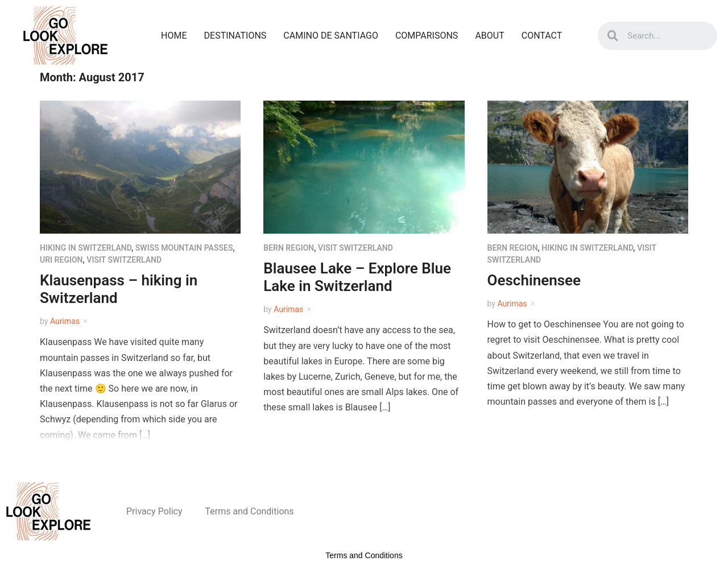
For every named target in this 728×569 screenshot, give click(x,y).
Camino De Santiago (331, 36)
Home (174, 36)
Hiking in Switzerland (86, 248)
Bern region (289, 248)
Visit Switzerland (124, 260)
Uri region (61, 260)
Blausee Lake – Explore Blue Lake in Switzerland (357, 277)
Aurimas (65, 321)
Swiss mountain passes (184, 248)
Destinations (235, 36)
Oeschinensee (534, 280)
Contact (542, 36)
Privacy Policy (154, 511)
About (489, 36)
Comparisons (427, 36)
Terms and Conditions (250, 511)
